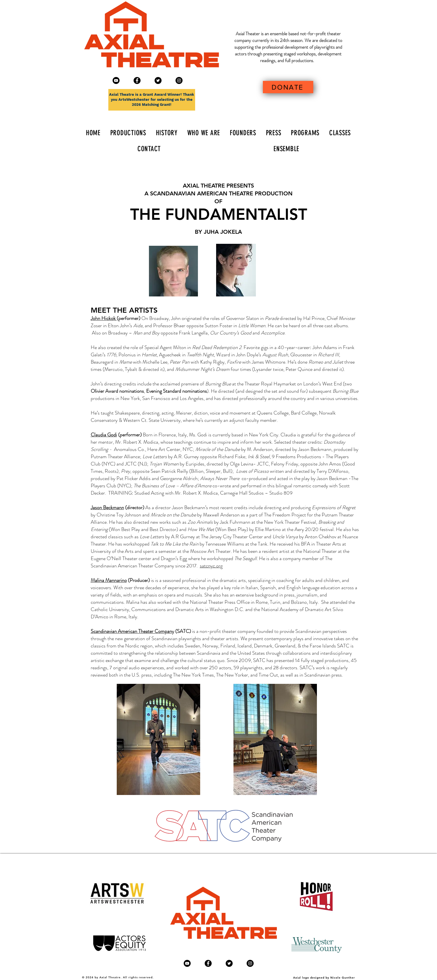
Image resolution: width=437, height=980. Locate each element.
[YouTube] (116, 80)
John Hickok (104, 318)
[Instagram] (179, 80)
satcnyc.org (211, 566)
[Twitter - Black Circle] (158, 80)
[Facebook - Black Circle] (137, 80)
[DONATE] (288, 87)
